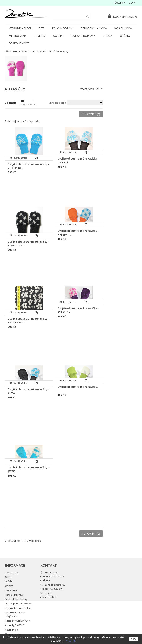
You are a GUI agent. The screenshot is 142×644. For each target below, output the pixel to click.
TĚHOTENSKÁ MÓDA (94, 28)
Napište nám (12, 573)
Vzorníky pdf (12, 630)
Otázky (125, 36)
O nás (8, 577)
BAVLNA (57, 36)
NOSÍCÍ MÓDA (123, 28)
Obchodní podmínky (16, 599)
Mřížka (23, 103)
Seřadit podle (57, 103)
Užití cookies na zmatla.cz (19, 608)
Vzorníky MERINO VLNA (18, 621)
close (134, 639)
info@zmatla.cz (49, 597)
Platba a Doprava (83, 36)
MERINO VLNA (18, 36)
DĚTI (42, 28)
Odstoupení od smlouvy (18, 604)
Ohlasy (108, 36)
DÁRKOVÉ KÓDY (19, 43)
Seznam (32, 103)
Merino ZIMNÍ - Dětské (44, 51)
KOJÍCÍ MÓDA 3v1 (63, 28)
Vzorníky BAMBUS (15, 625)
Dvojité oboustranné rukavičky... (78, 387)
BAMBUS (39, 36)
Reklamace (11, 590)
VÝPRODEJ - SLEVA (20, 28)
